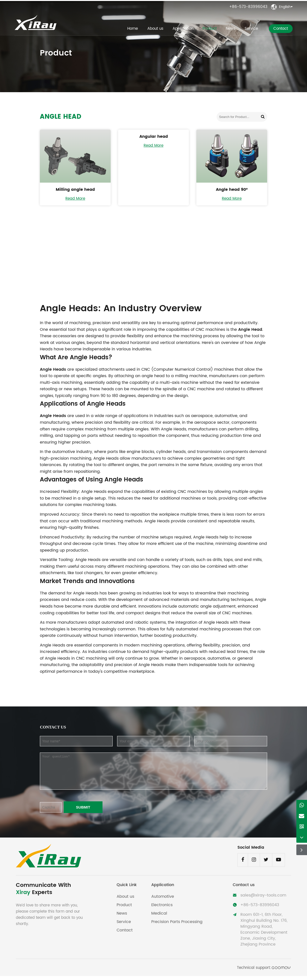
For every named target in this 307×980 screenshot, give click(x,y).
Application (183, 29)
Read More (75, 202)
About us (155, 29)
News (231, 29)
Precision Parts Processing (177, 926)
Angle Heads (53, 373)
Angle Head (250, 333)
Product (210, 29)
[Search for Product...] (240, 121)
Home (133, 29)
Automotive (163, 900)
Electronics (162, 909)
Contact (281, 29)
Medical (159, 917)
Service (251, 29)
